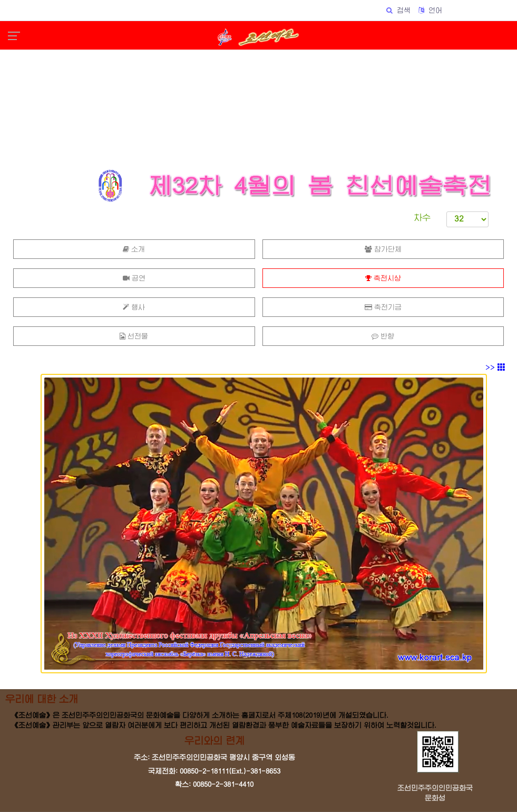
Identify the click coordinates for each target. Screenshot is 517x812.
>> (495, 368)
